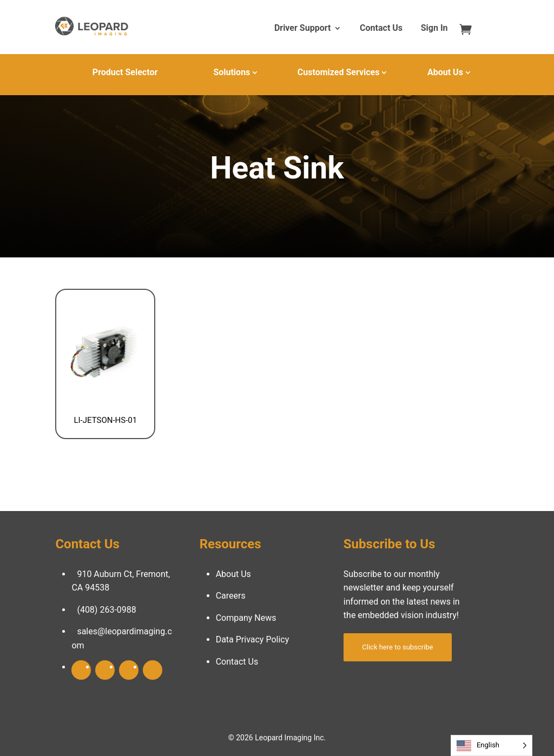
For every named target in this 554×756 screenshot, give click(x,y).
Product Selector (125, 72)
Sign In (434, 29)
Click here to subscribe (397, 647)
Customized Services (339, 72)
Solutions (232, 72)
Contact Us (381, 29)
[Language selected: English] (492, 745)
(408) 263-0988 (106, 610)
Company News (246, 618)
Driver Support (302, 29)
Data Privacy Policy (253, 639)
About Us (445, 72)
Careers (231, 596)
